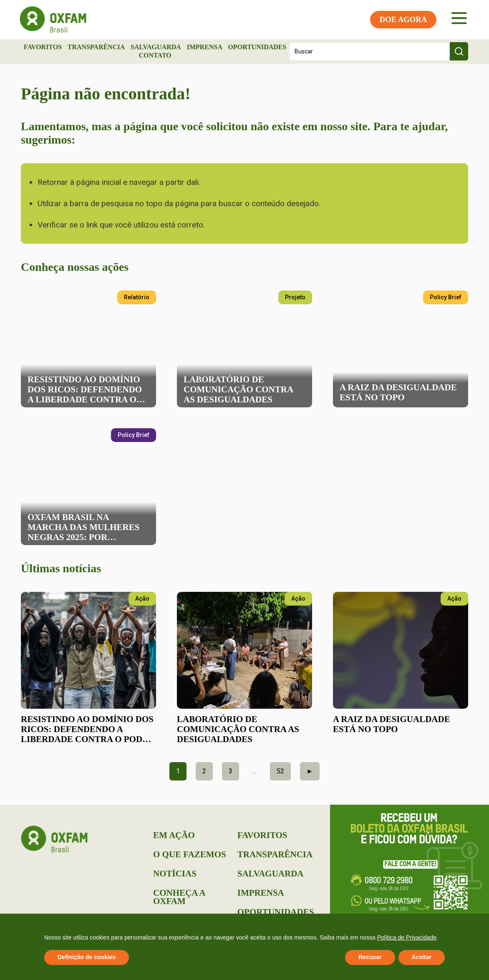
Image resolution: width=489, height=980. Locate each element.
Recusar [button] (370, 957)
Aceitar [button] (422, 957)
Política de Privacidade (407, 937)
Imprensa (204, 47)
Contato (155, 55)
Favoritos (43, 47)
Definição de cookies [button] (87, 957)
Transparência (96, 47)
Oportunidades (257, 47)
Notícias (175, 874)
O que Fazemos (190, 854)
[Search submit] (459, 51)
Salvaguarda (156, 47)
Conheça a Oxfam (179, 897)
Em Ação (174, 835)
